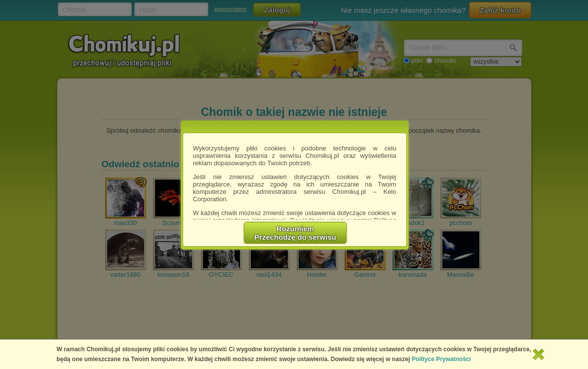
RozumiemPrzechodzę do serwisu (295, 233)
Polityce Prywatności (441, 359)
